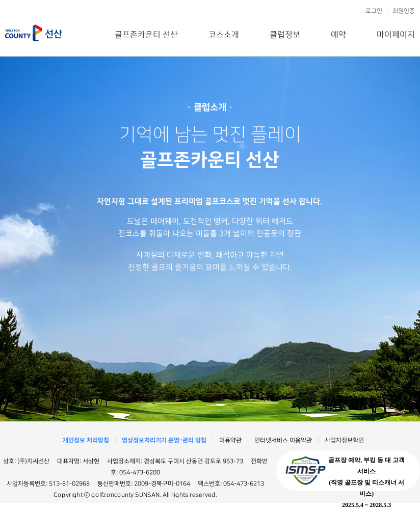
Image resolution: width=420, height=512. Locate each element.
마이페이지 (396, 35)
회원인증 (404, 11)
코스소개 (224, 35)
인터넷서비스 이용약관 (283, 440)
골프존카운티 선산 (34, 33)
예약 (338, 35)
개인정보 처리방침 (86, 440)
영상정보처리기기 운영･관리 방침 (164, 440)
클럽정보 (285, 35)
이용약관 (230, 440)
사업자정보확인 (344, 440)
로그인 (374, 11)
